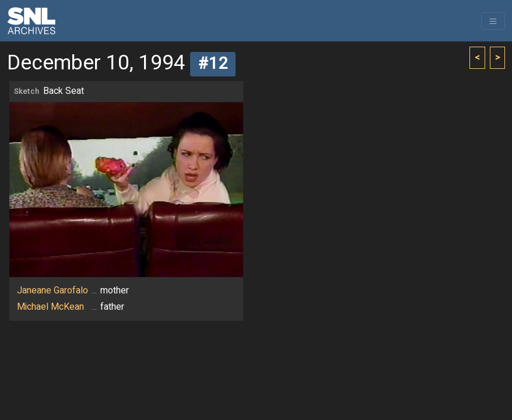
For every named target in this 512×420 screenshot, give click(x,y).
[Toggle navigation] (493, 21)
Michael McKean (50, 307)
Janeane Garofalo (52, 290)
